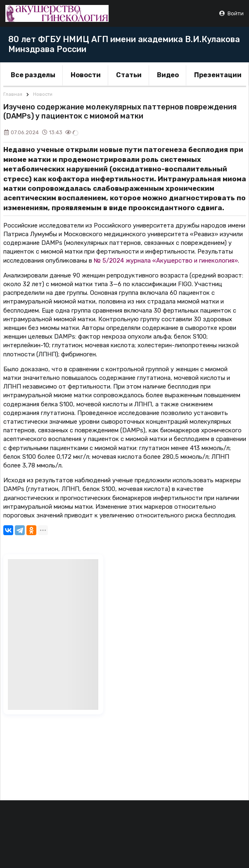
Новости (86, 75)
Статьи (129, 75)
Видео (168, 75)
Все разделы (33, 75)
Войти (231, 13)
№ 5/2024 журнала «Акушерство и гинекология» (166, 261)
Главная (13, 94)
